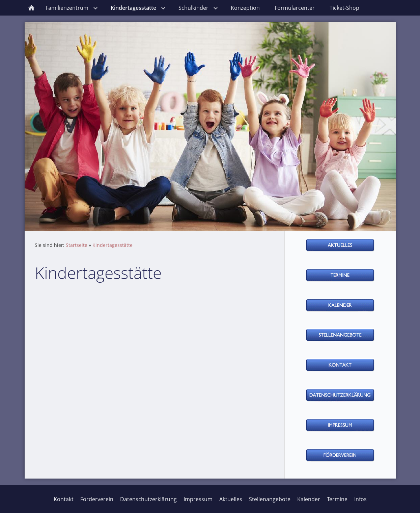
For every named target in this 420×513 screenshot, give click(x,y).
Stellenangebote (270, 499)
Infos (360, 499)
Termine (337, 499)
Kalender (309, 499)
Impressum (198, 499)
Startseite (77, 245)
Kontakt (64, 499)
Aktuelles (231, 499)
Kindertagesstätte (113, 245)
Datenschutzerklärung (148, 499)
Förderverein (97, 499)
